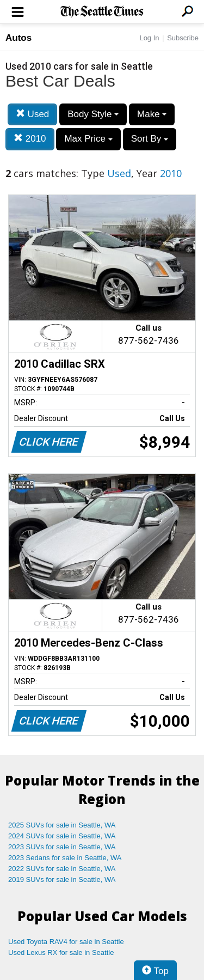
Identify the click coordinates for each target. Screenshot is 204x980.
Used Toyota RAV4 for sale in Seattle (66, 942)
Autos (18, 38)
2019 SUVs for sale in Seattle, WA (62, 879)
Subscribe (183, 38)
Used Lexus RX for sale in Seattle (61, 952)
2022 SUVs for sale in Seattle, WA (62, 869)
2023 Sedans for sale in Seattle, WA (65, 858)
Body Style (93, 114)
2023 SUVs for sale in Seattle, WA (62, 847)
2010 (30, 139)
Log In (149, 38)
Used (32, 114)
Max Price (88, 139)
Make (152, 114)
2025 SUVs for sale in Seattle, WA (62, 825)
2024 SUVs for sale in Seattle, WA (62, 836)
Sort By (150, 139)
